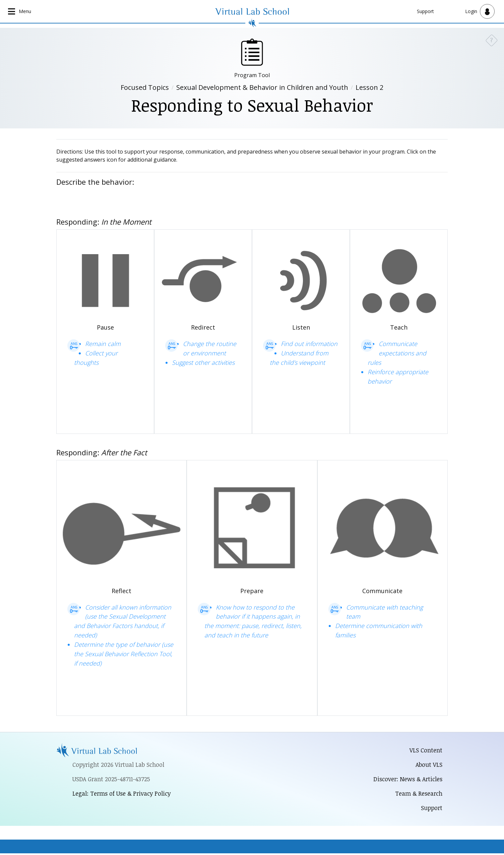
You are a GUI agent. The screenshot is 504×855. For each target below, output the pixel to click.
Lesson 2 (369, 88)
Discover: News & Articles (407, 780)
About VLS (429, 765)
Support (425, 11)
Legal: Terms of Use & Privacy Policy (123, 794)
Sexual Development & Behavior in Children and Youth (262, 88)
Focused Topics (145, 88)
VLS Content (426, 750)
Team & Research (418, 795)
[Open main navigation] (20, 11)
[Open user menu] (480, 11)
